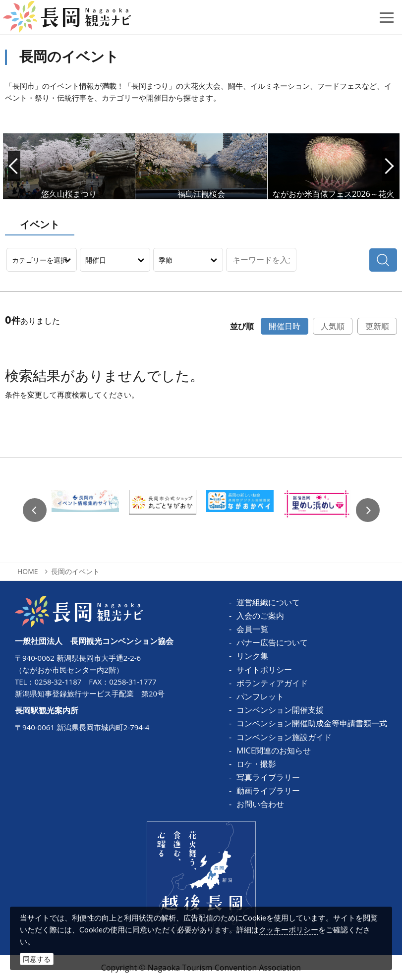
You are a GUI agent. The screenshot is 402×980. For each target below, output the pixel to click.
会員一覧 (252, 629)
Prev (14, 166)
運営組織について (268, 602)
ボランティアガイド (272, 683)
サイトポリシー (264, 670)
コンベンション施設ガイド (284, 737)
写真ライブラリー (268, 777)
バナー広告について (272, 642)
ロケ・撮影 (256, 764)
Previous (35, 510)
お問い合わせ (260, 804)
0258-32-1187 (58, 682)
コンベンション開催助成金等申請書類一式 (312, 723)
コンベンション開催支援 (280, 710)
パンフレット (260, 696)
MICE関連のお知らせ (274, 750)
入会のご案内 (260, 616)
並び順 (242, 326)
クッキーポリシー (288, 929)
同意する (37, 959)
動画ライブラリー (268, 791)
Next (388, 166)
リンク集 (252, 656)
